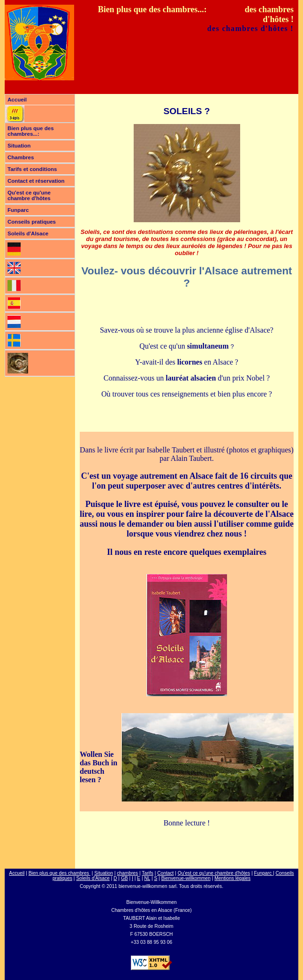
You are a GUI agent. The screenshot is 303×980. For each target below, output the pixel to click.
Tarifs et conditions (32, 169)
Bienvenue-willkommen (186, 878)
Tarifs (147, 873)
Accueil (17, 100)
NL (147, 878)
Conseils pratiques (32, 222)
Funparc (18, 210)
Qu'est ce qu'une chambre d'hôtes (29, 195)
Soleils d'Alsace (28, 233)
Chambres (21, 157)
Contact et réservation (36, 181)
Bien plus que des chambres (60, 873)
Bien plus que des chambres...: (31, 131)
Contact (165, 873)
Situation (19, 146)
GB (125, 878)
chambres (127, 873)
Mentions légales (232, 878)
